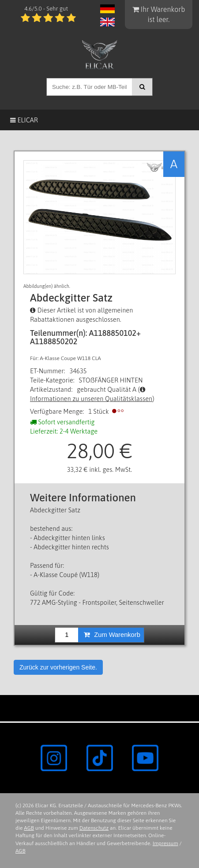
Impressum (165, 843)
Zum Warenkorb (112, 635)
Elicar (24, 120)
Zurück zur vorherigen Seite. (58, 667)
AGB (29, 828)
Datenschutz (94, 828)
